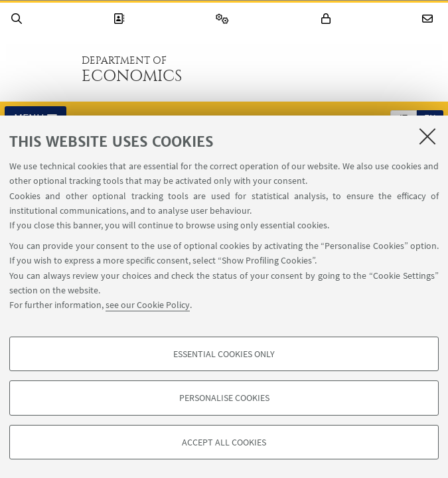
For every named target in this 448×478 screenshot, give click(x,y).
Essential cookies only (224, 354)
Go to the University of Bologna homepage (39, 69)
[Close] (427, 136)
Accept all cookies (224, 442)
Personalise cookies (224, 398)
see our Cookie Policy (148, 305)
